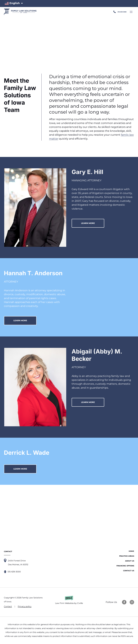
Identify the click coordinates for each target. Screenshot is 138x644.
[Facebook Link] (124, 602)
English (12, 3)
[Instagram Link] (132, 602)
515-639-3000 (118, 12)
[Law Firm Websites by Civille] (69, 602)
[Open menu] (131, 12)
